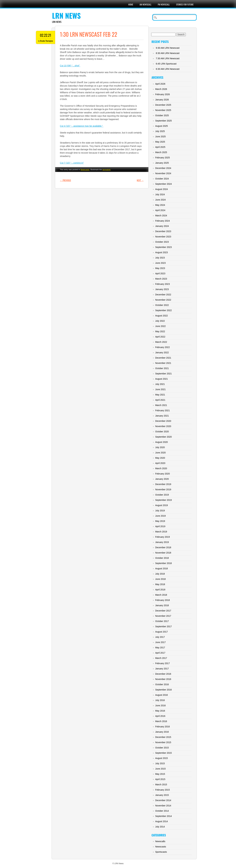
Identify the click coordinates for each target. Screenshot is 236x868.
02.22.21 (46, 35)
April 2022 (160, 337)
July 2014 (160, 827)
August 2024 (162, 189)
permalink (106, 170)
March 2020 (161, 468)
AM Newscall (146, 4)
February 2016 (163, 727)
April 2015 (160, 779)
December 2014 (163, 800)
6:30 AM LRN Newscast (168, 69)
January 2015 (162, 795)
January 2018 (162, 605)
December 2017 (163, 611)
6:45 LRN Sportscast (166, 64)
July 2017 (160, 637)
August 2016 (162, 695)
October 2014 (162, 811)
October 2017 (162, 621)
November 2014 (163, 806)
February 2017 (163, 663)
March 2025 (161, 152)
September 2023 (164, 247)
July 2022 (160, 321)
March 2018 (161, 595)
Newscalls (160, 841)
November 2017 (163, 616)
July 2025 (160, 131)
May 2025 (160, 142)
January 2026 (162, 100)
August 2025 (162, 126)
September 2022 (164, 310)
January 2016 (162, 732)
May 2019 (160, 521)
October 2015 (162, 748)
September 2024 (164, 184)
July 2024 (160, 194)
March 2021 (161, 405)
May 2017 (160, 648)
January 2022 (162, 353)
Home (131, 4)
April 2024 (160, 210)
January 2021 (162, 416)
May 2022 (160, 331)
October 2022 (162, 305)
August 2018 (162, 569)
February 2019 (163, 537)
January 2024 (162, 226)
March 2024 (161, 216)
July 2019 (160, 511)
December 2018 (163, 547)
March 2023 (161, 279)
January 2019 (162, 542)
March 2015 (161, 785)
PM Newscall (164, 4)
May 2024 (160, 205)
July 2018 (160, 574)
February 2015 (163, 790)
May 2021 (160, 395)
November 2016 (163, 679)
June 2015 (160, 769)
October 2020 (162, 432)
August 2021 (162, 379)
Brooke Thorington (47, 41)
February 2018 (163, 600)
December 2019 (163, 484)
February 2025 (163, 158)
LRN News (66, 16)
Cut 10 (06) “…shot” (70, 66)
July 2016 (160, 700)
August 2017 (162, 632)
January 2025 (162, 163)
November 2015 (163, 742)
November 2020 (163, 426)
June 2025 (160, 136)
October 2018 (162, 558)
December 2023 (163, 231)
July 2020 (160, 447)
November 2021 (163, 363)
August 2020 (162, 442)
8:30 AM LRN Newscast (168, 53)
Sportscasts (161, 852)
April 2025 (160, 147)
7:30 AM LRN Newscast (168, 58)
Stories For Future (185, 4)
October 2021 (162, 368)
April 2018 (160, 590)
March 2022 (161, 342)
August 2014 (162, 821)
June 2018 (160, 579)
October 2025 (162, 115)
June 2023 (160, 263)
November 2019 (163, 489)
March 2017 (161, 658)
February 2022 (163, 347)
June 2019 (160, 516)
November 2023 (163, 237)
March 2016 (161, 721)
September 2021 (164, 374)
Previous (65, 180)
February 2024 (163, 221)
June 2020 (160, 453)
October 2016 (162, 684)
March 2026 (161, 89)
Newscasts (85, 170)
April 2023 (160, 273)
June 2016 (160, 705)
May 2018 (160, 584)
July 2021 (160, 384)
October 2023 (162, 242)
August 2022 (162, 316)
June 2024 (160, 200)
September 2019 (164, 500)
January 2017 (162, 669)
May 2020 (160, 458)
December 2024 (163, 168)
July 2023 (160, 258)
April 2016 (160, 716)
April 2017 (160, 653)
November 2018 (163, 553)
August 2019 (162, 505)
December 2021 (163, 358)
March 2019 (161, 532)
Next (140, 180)
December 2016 (163, 674)
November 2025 (163, 110)
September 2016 (164, 690)
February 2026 (163, 94)
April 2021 (160, 400)
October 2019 (162, 495)
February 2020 (163, 474)
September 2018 (164, 563)
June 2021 (160, 389)
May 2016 (160, 711)
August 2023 (162, 252)
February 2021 (163, 410)
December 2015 (163, 737)
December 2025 (163, 105)
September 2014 (164, 816)
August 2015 (162, 758)
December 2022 (163, 295)
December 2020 (163, 421)
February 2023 (163, 284)
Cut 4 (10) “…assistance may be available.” (82, 126)
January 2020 (162, 479)
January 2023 (162, 289)
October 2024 (162, 179)
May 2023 (160, 268)
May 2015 (160, 774)
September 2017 (164, 626)
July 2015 (160, 763)
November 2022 (163, 300)
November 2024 (163, 173)
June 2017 (160, 642)
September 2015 (164, 753)
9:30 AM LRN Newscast (168, 48)
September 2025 (164, 121)
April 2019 (160, 526)
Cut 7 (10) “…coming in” (72, 163)
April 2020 (160, 463)
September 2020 (164, 437)
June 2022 (160, 326)
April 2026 (160, 84)
